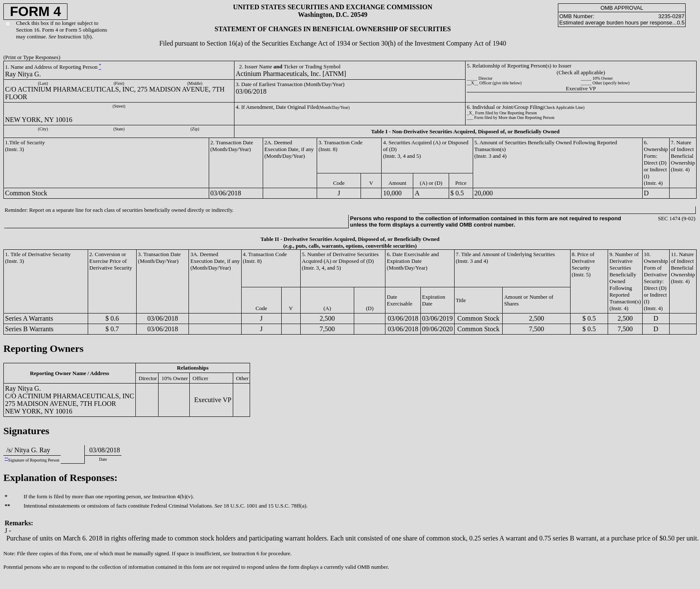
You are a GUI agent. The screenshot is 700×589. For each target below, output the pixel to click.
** (6, 459)
